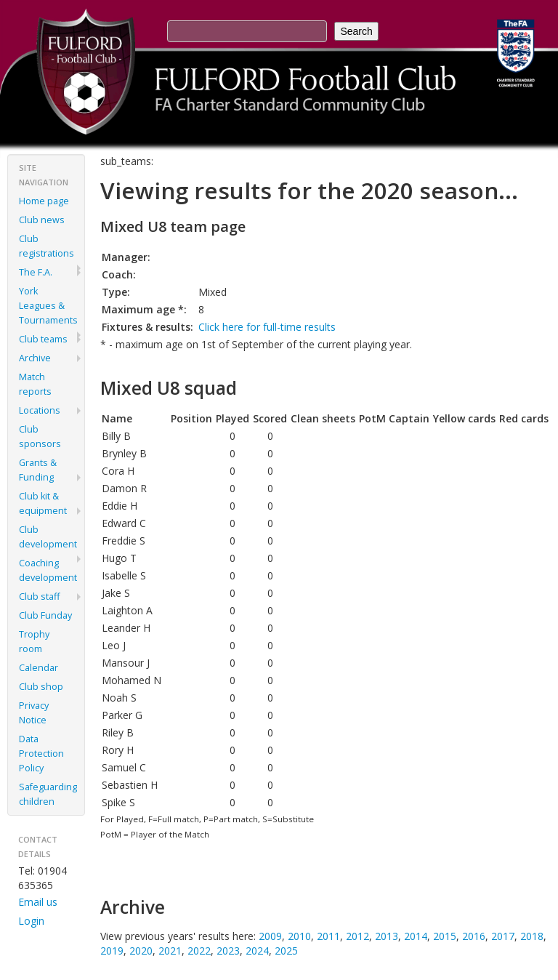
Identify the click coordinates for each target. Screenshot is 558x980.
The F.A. (36, 272)
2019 (112, 951)
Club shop (41, 687)
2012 (357, 936)
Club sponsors (40, 437)
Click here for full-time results (267, 327)
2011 (328, 936)
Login (31, 921)
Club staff (39, 597)
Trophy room (34, 642)
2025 (286, 951)
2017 (503, 936)
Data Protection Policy (41, 754)
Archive (35, 358)
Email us (38, 902)
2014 (416, 936)
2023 (228, 951)
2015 (445, 936)
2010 (299, 936)
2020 (141, 951)
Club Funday (45, 615)
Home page (44, 201)
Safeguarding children (48, 794)
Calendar (39, 668)
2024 (257, 951)
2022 (199, 951)
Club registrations (46, 246)
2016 (474, 936)
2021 (170, 951)
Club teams (43, 339)
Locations (40, 410)
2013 (387, 936)
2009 (270, 936)
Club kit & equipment (43, 503)
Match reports (35, 384)
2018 (532, 936)
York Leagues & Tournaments (48, 306)
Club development (48, 537)
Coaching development (48, 570)
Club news (42, 220)
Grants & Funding (38, 470)
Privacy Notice (34, 713)
